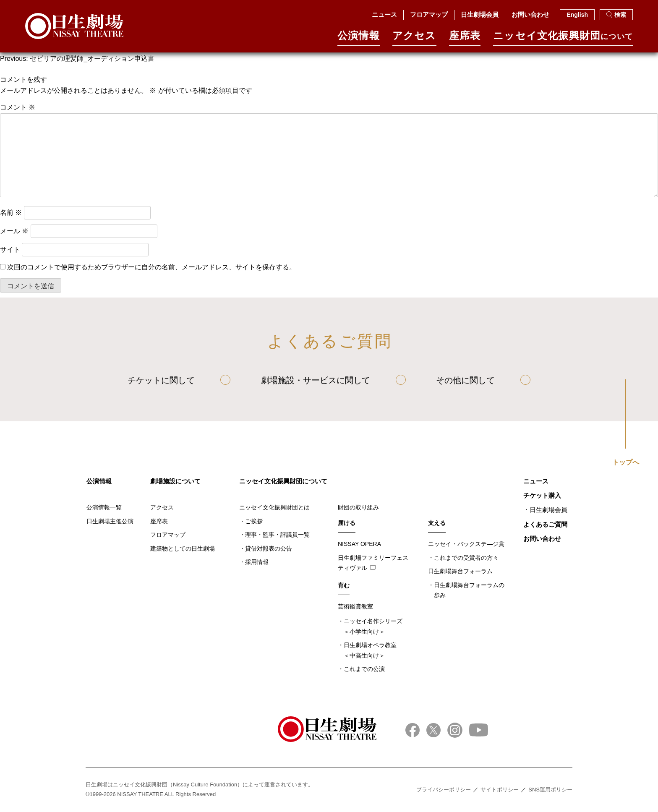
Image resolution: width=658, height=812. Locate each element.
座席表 (465, 38)
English (577, 15)
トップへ (626, 462)
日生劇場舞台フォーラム (460, 571)
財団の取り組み (358, 507)
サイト (10, 249)
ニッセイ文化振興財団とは (274, 507)
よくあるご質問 (545, 524)
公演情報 (359, 38)
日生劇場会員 (480, 14)
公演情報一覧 (104, 507)
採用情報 (257, 562)
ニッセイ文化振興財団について (283, 481)
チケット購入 (542, 495)
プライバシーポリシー (444, 790)
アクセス (414, 38)
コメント (18, 107)
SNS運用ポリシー (550, 790)
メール (14, 231)
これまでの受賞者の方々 (466, 558)
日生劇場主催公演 (110, 521)
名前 (11, 213)
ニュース (384, 14)
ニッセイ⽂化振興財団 (563, 38)
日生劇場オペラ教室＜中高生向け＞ (370, 650)
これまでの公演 (364, 669)
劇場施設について (175, 481)
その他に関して (465, 380)
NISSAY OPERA (359, 544)
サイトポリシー (500, 790)
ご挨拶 (254, 521)
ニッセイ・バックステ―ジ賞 (466, 544)
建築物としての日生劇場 (183, 548)
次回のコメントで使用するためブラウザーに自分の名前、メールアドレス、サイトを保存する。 (151, 267)
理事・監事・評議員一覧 (277, 535)
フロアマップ (429, 14)
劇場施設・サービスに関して (316, 380)
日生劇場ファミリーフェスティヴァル (373, 563)
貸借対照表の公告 (269, 548)
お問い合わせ (530, 14)
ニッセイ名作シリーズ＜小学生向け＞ (373, 626)
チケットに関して (161, 380)
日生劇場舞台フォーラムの (469, 591)
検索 (616, 15)
